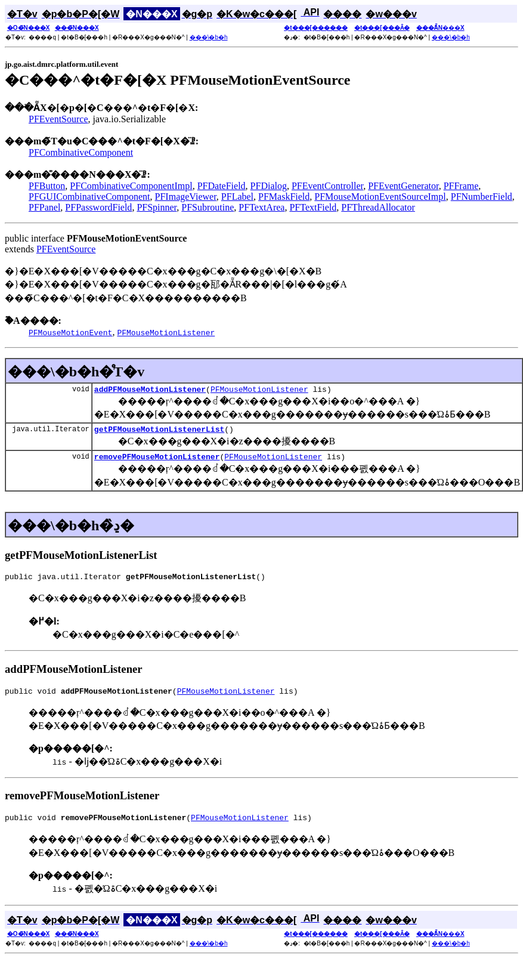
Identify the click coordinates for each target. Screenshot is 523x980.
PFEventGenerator (403, 186)
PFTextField (313, 207)
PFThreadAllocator (378, 207)
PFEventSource (58, 119)
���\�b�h (209, 37)
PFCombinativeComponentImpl (131, 186)
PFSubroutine (208, 207)
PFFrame (461, 186)
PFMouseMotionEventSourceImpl (380, 197)
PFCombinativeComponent (81, 152)
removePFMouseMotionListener (157, 462)
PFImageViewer (186, 197)
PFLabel (237, 197)
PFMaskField (284, 197)
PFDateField (222, 186)
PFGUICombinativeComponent (89, 197)
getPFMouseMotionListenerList (159, 432)
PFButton (47, 186)
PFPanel (44, 207)
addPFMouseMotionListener (150, 391)
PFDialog (269, 186)
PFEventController (327, 186)
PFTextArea (261, 207)
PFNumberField (482, 197)
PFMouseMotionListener (259, 391)
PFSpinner (157, 207)
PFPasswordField (98, 207)
